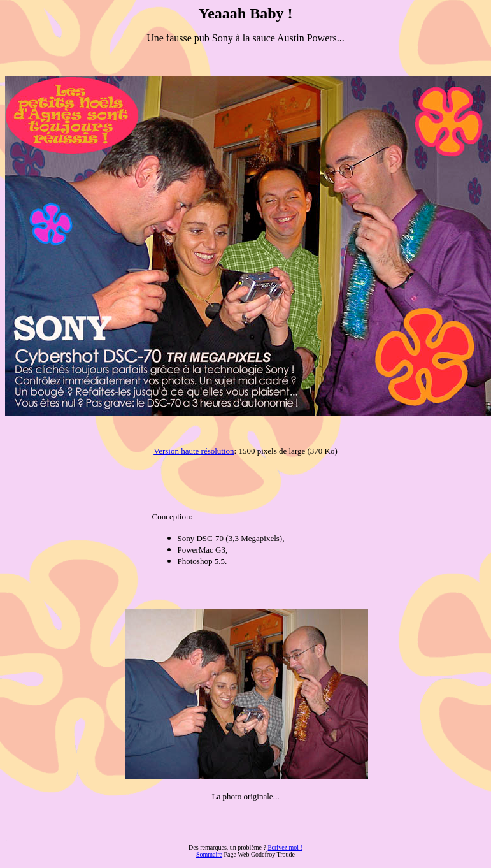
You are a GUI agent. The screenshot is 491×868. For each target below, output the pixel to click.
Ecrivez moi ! (285, 847)
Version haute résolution (194, 451)
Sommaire (209, 854)
